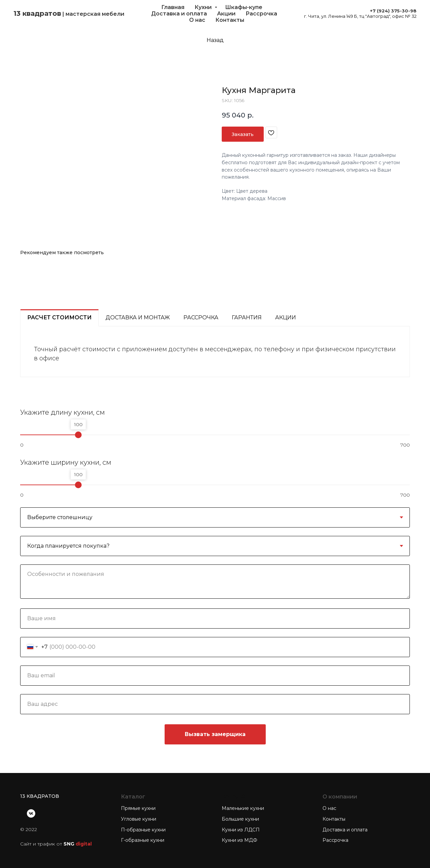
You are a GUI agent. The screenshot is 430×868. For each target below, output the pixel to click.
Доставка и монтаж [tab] (138, 317)
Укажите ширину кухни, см (66, 462)
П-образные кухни (143, 830)
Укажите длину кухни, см (62, 412)
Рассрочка (261, 14)
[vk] (31, 813)
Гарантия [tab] (247, 317)
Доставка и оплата (179, 14)
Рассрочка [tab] (201, 317)
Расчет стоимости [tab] (59, 317)
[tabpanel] (215, 352)
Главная (173, 7)
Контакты (230, 20)
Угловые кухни (139, 819)
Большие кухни (240, 819)
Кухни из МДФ (240, 840)
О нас (197, 20)
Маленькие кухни (243, 808)
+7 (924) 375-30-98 (393, 11)
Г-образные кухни (143, 840)
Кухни (204, 7)
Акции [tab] (286, 317)
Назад (215, 40)
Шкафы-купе (244, 7)
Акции (226, 14)
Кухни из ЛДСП (241, 830)
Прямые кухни (138, 808)
